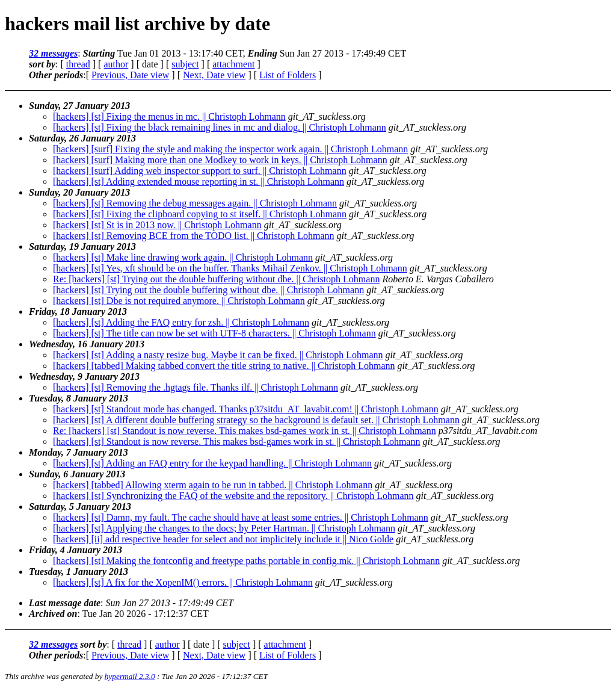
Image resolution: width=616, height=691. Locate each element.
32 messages (53, 53)
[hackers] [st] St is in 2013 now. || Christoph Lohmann (157, 225)
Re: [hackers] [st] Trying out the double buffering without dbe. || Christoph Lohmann (216, 279)
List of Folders (288, 75)
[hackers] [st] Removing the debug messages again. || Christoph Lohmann (195, 203)
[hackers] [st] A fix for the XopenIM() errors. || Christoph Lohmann (183, 582)
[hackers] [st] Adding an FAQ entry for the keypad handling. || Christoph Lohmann (212, 463)
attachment (233, 64)
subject (185, 64)
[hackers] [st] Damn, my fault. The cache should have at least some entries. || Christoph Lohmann (241, 517)
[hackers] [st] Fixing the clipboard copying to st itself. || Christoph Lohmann (200, 214)
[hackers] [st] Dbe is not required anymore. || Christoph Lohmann (179, 301)
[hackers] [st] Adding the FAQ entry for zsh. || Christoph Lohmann (181, 322)
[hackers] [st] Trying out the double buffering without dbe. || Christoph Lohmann (208, 290)
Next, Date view (214, 75)
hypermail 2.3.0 (130, 676)
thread (78, 64)
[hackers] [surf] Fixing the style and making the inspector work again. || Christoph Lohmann (230, 149)
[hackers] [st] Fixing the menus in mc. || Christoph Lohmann (169, 116)
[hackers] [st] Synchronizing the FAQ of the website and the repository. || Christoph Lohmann (233, 496)
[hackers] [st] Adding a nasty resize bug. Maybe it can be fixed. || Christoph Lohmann (218, 355)
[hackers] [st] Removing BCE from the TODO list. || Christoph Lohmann (194, 236)
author (116, 64)
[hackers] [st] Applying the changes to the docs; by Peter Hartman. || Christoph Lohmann (224, 528)
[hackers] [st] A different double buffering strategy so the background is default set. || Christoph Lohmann (256, 420)
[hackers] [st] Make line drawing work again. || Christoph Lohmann (183, 257)
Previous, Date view (130, 75)
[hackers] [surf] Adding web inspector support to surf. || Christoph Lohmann (200, 171)
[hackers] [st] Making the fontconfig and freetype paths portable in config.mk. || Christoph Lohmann (246, 561)
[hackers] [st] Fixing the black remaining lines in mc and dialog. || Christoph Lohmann (220, 127)
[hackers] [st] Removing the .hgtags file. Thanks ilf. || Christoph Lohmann (196, 387)
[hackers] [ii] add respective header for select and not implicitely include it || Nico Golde (223, 539)
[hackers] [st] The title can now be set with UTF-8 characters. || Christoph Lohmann (214, 333)
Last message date (65, 603)
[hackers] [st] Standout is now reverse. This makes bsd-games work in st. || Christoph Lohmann (236, 442)
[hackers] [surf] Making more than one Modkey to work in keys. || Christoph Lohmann (220, 160)
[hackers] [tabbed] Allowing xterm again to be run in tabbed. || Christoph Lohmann (213, 485)
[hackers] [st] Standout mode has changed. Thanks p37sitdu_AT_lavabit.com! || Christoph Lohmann (246, 409)
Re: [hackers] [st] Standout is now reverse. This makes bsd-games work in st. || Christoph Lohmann (245, 431)
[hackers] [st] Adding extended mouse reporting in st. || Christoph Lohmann (199, 181)
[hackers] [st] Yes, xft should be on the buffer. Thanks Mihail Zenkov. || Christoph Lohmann (230, 268)
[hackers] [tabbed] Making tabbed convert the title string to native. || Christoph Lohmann (224, 366)
